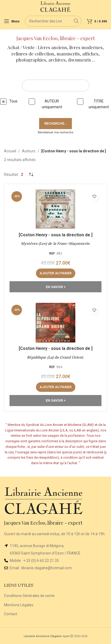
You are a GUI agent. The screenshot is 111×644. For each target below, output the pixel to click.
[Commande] (31, 175)
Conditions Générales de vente (29, 596)
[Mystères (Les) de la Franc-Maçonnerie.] (55, 209)
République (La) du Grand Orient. (55, 357)
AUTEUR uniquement (47, 104)
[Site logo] (56, 6)
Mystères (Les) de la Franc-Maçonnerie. (56, 243)
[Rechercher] (53, 21)
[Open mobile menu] (12, 21)
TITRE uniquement (94, 104)
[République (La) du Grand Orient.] (55, 323)
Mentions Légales (19, 605)
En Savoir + (56, 287)
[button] (56, 273)
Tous (9, 102)
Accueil (10, 151)
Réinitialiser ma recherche (55, 132)
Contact (11, 614)
